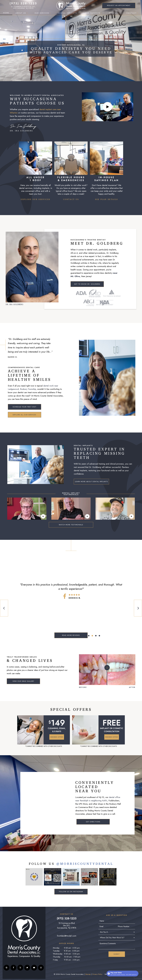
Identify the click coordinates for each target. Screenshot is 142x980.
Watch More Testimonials (71, 525)
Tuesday (56, 951)
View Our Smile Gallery (23, 681)
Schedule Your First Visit (25, 407)
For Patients (94, 13)
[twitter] (27, 968)
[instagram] (41, 968)
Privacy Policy (97, 974)
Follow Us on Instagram (71, 892)
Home (6, 13)
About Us (22, 13)
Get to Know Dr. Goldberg (87, 284)
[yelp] (20, 968)
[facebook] (13, 968)
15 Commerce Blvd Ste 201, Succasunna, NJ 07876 (23, 7)
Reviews (114, 13)
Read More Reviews (71, 635)
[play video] (108, 107)
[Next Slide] (138, 608)
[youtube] (34, 968)
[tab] (89, 636)
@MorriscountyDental (85, 864)
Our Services (43, 13)
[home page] (71, 6)
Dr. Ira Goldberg (23, 128)
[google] (7, 968)
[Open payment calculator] (122, 974)
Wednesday (58, 954)
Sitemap (88, 974)
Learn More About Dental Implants (91, 482)
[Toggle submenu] (27, 13)
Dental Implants (69, 13)
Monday (56, 948)
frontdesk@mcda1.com (67, 936)
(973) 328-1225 (23, 3)
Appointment (119, 5)
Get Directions (93, 822)
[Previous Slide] (4, 608)
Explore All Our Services (25, 415)
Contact (133, 13)
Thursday (57, 957)
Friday (55, 960)
